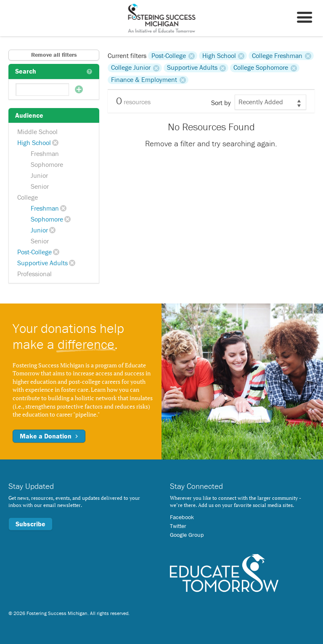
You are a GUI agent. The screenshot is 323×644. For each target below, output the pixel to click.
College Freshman (277, 55)
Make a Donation (49, 436)
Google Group (187, 535)
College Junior (131, 68)
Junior (39, 175)
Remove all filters (54, 55)
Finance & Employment (144, 80)
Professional (34, 274)
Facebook (182, 517)
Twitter (178, 526)
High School (34, 143)
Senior (40, 186)
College (28, 197)
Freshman (45, 153)
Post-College (34, 252)
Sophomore (47, 164)
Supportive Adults (42, 263)
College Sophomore (261, 68)
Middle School (37, 132)
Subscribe (30, 524)
